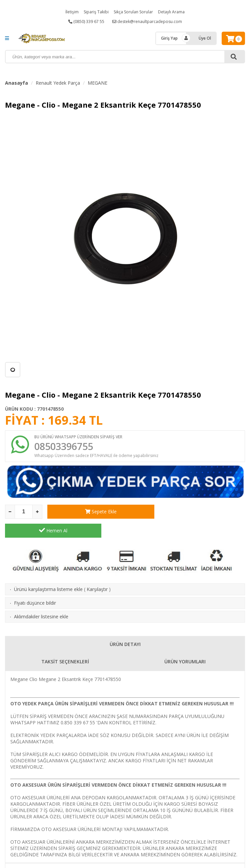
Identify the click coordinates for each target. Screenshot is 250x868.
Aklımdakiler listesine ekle (41, 598)
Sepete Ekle (95, 512)
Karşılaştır (97, 571)
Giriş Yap (169, 38)
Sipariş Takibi (96, 12)
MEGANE (97, 83)
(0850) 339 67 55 (86, 21)
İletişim (72, 12)
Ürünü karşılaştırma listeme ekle (48, 571)
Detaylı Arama (171, 12)
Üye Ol (205, 38)
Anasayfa (16, 83)
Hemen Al (197, 512)
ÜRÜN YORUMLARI (185, 643)
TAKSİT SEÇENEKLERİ (65, 643)
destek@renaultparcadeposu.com (147, 21)
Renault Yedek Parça (58, 83)
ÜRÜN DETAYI (125, 626)
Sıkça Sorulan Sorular (133, 12)
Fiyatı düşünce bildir (35, 584)
